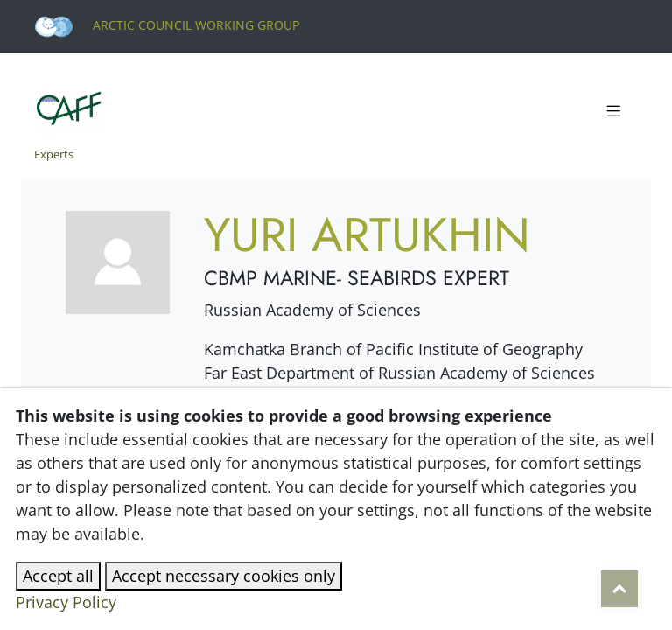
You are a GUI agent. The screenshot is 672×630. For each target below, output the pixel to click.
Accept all (58, 576)
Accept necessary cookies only (224, 576)
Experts (54, 154)
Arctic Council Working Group (167, 25)
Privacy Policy (66, 602)
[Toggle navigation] (613, 112)
